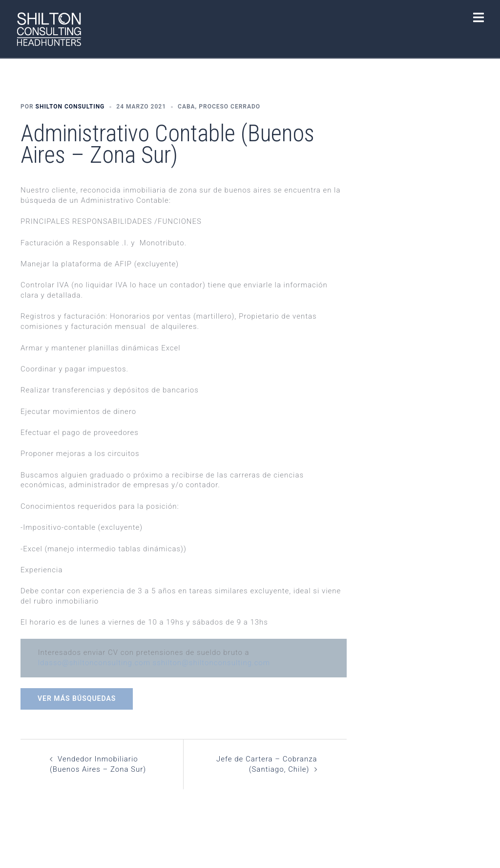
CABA (186, 107)
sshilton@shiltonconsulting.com (211, 663)
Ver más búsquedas (77, 698)
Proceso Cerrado (229, 107)
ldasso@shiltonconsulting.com (94, 663)
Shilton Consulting (70, 107)
